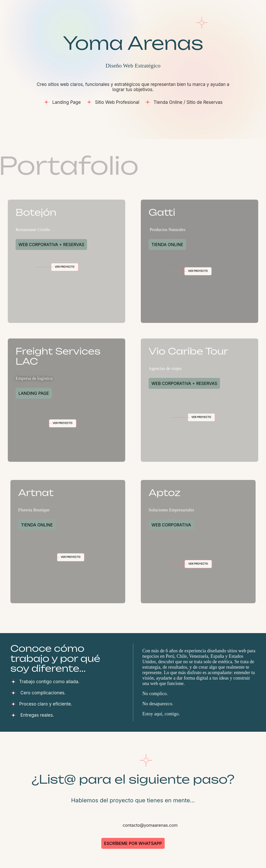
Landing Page (34, 393)
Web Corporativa (171, 525)
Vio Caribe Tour (188, 351)
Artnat (36, 493)
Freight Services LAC (58, 356)
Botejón (36, 212)
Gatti (162, 212)
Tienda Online (167, 245)
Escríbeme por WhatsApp (133, 843)
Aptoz (164, 493)
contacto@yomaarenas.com (149, 825)
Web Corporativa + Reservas (51, 245)
